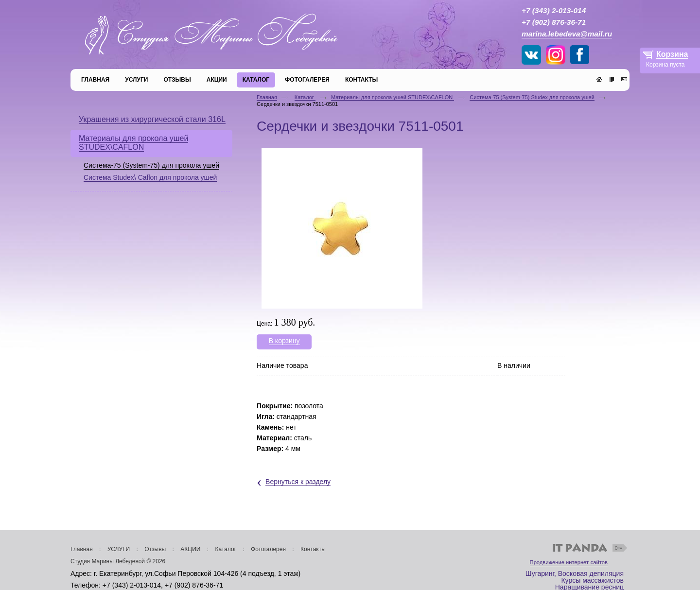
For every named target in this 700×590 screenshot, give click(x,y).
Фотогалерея (268, 549)
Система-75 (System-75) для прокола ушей (151, 165)
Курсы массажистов (592, 580)
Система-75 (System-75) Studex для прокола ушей (532, 97)
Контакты (313, 549)
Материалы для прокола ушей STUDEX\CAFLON (393, 97)
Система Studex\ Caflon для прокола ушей (150, 177)
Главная (267, 97)
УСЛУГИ (119, 549)
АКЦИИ (190, 549)
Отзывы (155, 549)
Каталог (305, 97)
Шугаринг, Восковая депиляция (575, 573)
